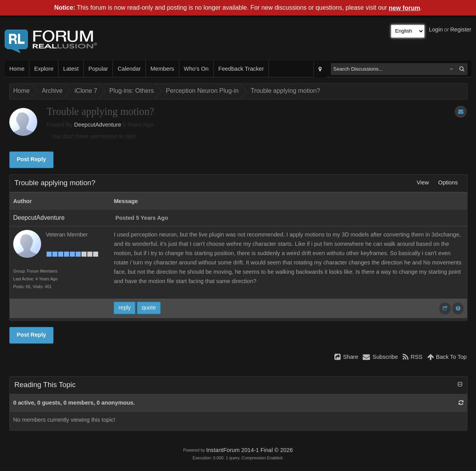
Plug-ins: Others (132, 91)
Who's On (196, 69)
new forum (404, 8)
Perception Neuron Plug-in (202, 91)
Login (436, 30)
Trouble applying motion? (285, 91)
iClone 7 (86, 91)
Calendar (129, 69)
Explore (44, 69)
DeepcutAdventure (98, 125)
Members (162, 69)
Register (461, 30)
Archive (52, 91)
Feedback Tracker (241, 69)
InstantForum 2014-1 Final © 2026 (249, 450)
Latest (71, 69)
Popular (98, 69)
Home (17, 69)
